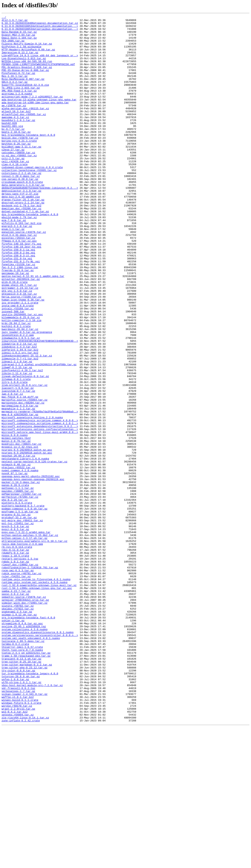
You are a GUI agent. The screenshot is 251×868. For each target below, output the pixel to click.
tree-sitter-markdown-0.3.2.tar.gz (27, 795)
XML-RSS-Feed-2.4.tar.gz (19, 106)
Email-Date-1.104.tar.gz (19, 42)
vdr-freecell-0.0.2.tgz (18, 823)
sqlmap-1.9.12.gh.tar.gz (19, 735)
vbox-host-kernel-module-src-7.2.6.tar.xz (32, 819)
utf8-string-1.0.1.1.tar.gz (21, 816)
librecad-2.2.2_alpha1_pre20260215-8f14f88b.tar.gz (39, 434)
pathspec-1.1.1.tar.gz (18, 583)
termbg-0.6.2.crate (15, 770)
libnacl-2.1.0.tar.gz (17, 431)
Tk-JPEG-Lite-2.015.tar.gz (21, 102)
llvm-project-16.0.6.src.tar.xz (25, 459)
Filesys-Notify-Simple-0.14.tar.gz (27, 49)
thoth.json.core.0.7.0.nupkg (22, 777)
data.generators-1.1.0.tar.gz (23, 219)
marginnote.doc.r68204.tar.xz (23, 480)
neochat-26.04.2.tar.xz (18, 544)
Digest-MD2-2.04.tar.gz (18, 39)
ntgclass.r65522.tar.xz (18, 558)
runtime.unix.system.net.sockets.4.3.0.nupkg (34, 696)
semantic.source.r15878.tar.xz (24, 713)
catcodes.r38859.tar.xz (18, 180)
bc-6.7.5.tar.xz (13, 152)
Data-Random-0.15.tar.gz (19, 35)
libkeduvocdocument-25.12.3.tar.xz (27, 424)
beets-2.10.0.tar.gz (16, 155)
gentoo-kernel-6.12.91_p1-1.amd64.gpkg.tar (33, 328)
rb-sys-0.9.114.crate (17, 653)
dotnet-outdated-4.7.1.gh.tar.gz (25, 251)
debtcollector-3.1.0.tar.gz (21, 226)
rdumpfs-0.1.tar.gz (15, 660)
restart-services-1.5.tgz (20, 667)
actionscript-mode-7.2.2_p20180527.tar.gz (32, 113)
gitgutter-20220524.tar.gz (21, 332)
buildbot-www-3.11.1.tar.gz (21, 173)
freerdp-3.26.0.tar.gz (18, 321)
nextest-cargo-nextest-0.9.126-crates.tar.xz (34, 551)
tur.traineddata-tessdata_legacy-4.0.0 (30, 805)
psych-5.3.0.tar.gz (15, 629)
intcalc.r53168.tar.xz (18, 367)
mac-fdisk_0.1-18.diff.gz (20, 473)
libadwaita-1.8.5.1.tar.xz (21, 403)
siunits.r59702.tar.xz (18, 724)
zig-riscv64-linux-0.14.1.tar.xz (25, 858)
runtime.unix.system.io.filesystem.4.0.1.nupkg (36, 692)
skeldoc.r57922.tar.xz (18, 728)
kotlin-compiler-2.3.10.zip (21, 381)
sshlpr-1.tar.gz (13, 742)
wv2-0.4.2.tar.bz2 (15, 851)
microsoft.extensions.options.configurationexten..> (40, 512)
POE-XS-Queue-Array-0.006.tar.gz (25, 81)
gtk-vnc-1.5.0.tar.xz (17, 346)
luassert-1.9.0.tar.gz (18, 463)
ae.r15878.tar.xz (14, 124)
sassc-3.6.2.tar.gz (15, 710)
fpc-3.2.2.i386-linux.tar (20, 318)
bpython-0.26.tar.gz (16, 170)
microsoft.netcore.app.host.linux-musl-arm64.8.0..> (40, 516)
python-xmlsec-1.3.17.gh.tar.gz (25, 643)
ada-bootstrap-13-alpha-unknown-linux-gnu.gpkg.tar (39, 117)
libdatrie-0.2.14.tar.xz (19, 410)
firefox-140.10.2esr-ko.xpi (21, 293)
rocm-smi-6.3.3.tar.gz (18, 682)
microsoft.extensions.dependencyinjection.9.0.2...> (40, 509)
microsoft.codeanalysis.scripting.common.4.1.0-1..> (40, 505)
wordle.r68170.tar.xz (17, 844)
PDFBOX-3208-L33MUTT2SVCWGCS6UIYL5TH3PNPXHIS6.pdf (38, 74)
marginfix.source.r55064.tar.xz (25, 477)
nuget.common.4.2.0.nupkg (20, 562)
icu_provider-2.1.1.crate (20, 360)
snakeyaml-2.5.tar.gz (17, 731)
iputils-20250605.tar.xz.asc (22, 374)
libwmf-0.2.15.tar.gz (17, 438)
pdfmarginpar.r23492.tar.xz (21, 590)
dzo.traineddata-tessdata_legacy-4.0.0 (30, 254)
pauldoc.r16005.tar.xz (18, 586)
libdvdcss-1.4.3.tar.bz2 (19, 413)
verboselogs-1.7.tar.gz (18, 826)
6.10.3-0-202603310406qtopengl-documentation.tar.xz (40, 25)
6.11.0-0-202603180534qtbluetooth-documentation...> (40, 28)
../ (4, 18)
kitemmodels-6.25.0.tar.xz (21, 378)
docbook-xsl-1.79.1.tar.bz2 (21, 244)
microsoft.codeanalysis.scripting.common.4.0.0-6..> (40, 501)
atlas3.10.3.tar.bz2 (16, 131)
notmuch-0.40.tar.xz (16, 554)
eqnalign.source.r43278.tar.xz (24, 275)
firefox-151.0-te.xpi (17, 307)
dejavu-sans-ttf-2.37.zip (20, 230)
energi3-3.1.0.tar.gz (17, 268)
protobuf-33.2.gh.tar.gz (19, 618)
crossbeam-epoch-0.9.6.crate (22, 215)
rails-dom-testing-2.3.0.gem (22, 650)
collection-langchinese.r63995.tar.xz (29, 201)
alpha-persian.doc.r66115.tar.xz (25, 127)
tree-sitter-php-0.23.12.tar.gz (25, 798)
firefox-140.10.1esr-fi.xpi (21, 290)
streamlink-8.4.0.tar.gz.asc (22, 745)
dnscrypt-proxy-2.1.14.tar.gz (23, 240)
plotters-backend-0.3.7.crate (23, 604)
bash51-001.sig (12, 148)
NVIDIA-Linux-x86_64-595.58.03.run (27, 71)
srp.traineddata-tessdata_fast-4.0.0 (28, 738)
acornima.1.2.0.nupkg (17, 109)
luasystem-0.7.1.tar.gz (18, 466)
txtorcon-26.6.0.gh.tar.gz (21, 809)
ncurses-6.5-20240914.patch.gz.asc (27, 537)
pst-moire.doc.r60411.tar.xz (22, 622)
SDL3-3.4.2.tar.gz (15, 95)
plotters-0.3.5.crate (17, 600)
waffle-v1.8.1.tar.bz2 (18, 833)
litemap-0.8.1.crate (16, 452)
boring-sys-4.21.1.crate (19, 166)
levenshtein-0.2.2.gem (18, 399)
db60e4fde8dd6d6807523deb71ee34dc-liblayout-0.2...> (40, 222)
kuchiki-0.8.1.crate (16, 388)
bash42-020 (9, 145)
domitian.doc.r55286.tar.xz (21, 247)
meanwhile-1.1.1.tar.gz (18, 487)
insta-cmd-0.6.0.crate (18, 364)
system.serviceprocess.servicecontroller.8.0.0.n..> (40, 759)
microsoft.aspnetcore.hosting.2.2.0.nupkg (32, 498)
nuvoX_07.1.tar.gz (15, 565)
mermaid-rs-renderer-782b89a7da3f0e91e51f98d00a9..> (40, 491)
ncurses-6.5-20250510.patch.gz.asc (27, 540)
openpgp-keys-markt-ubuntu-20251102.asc (31, 569)
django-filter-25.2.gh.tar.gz (23, 237)
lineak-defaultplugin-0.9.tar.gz (25, 449)
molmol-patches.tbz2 (16, 523)
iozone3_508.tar (13, 371)
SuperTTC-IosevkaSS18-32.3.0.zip (25, 99)
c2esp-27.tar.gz (13, 177)
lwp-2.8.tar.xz (12, 470)
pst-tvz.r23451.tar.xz (18, 625)
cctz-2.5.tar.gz (13, 187)
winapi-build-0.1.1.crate (20, 837)
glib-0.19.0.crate (15, 336)
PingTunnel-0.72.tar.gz (18, 85)
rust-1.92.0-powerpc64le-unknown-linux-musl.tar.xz (39, 699)
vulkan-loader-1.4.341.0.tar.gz (25, 830)
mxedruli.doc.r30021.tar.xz (21, 530)
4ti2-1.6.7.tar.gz (15, 21)
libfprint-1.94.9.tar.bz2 (20, 417)
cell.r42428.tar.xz (15, 191)
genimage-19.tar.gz (15, 325)
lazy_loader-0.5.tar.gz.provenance (27, 396)
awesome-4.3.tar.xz (15, 138)
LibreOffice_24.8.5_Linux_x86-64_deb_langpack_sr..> (40, 64)
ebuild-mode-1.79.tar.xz (19, 258)
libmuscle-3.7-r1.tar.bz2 (20, 427)
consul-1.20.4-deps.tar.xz (21, 208)
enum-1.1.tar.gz (13, 272)
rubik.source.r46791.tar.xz (21, 685)
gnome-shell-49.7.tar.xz (19, 339)
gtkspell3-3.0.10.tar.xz (19, 350)
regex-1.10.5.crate (15, 664)
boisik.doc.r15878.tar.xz (20, 162)
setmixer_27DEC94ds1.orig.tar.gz (25, 717)
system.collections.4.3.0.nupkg (25, 752)
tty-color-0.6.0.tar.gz (18, 802)
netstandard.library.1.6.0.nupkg (25, 547)
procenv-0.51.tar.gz (16, 615)
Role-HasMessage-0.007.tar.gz (23, 92)
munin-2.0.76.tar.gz (16, 526)
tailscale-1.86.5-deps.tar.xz (23, 766)
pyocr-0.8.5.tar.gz (15, 632)
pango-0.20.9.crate (15, 579)
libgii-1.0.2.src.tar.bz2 (20, 420)
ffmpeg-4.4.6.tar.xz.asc (19, 286)
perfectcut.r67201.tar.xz (20, 593)
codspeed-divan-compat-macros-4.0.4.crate (32, 198)
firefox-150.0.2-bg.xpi (18, 300)
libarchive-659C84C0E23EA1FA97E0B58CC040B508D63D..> (40, 406)
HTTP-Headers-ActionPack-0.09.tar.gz (28, 57)
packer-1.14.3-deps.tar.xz (21, 576)
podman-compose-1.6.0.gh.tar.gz (25, 607)
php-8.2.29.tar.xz (15, 597)
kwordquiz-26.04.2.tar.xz (20, 392)
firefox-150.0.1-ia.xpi (18, 297)
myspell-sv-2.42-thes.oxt (20, 533)
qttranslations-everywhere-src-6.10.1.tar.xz (34, 646)
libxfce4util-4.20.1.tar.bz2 (22, 441)
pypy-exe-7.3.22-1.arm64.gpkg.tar (26, 636)
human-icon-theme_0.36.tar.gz (23, 357)
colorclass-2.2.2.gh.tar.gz (21, 205)
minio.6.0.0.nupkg (15, 519)
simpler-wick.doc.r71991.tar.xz (25, 720)
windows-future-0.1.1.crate (21, 841)
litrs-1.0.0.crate (15, 456)
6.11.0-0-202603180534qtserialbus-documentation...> (40, 32)
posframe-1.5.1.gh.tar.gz (20, 611)
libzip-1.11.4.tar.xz (17, 445)
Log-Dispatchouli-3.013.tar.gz (24, 67)
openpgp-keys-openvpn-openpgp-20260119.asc (33, 572)
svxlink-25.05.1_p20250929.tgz (24, 749)
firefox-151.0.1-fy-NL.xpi (21, 311)
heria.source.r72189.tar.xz (21, 353)
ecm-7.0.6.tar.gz (14, 261)
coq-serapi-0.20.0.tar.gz (20, 212)
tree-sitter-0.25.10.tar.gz (21, 791)
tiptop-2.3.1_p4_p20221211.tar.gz (26, 780)
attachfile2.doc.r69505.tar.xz (24, 134)
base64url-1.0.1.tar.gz (18, 141)
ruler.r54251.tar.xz (16, 689)
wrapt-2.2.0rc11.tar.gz (18, 848)
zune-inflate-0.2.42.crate (21, 862)
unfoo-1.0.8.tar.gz (15, 812)
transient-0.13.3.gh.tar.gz (21, 788)
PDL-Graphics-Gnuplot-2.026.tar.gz (27, 78)
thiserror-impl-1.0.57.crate (22, 773)
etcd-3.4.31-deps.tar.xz (19, 279)
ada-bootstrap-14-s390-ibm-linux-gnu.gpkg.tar (35, 120)
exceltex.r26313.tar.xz (18, 283)
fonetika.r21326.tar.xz (18, 314)
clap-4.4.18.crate (15, 194)
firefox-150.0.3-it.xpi (18, 304)
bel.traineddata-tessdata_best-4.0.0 (28, 159)
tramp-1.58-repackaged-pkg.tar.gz (26, 784)
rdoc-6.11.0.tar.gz (15, 657)
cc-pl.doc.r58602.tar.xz (19, 184)
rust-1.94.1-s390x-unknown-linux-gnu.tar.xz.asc (37, 703)
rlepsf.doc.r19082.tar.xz (20, 675)
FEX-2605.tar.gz (13, 46)
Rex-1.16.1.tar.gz (15, 88)
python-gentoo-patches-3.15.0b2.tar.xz (30, 639)
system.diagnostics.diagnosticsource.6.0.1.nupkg (38, 756)
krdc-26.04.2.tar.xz (16, 385)
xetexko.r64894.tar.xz (18, 855)
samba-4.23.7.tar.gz (16, 706)
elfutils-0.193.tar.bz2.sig (21, 265)
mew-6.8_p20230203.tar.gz (20, 494)
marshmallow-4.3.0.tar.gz (20, 484)
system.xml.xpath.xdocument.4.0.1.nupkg (31, 763)
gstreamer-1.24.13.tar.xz (20, 343)
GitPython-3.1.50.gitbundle (21, 53)
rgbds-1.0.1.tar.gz (15, 671)
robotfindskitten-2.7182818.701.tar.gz (30, 678)
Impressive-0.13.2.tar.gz (20, 60)
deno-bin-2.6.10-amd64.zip (21, 233)
